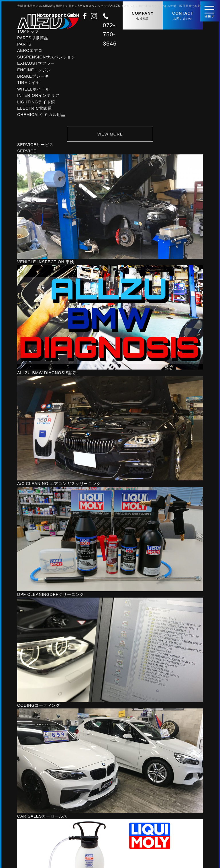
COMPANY (143, 16)
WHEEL (33, 90)
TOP (28, 32)
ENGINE (34, 71)
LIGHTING (36, 103)
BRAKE (33, 77)
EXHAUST (36, 64)
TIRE (29, 84)
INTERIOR (38, 97)
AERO (30, 52)
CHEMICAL (41, 116)
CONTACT (183, 16)
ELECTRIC (35, 109)
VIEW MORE (110, 135)
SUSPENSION (46, 58)
